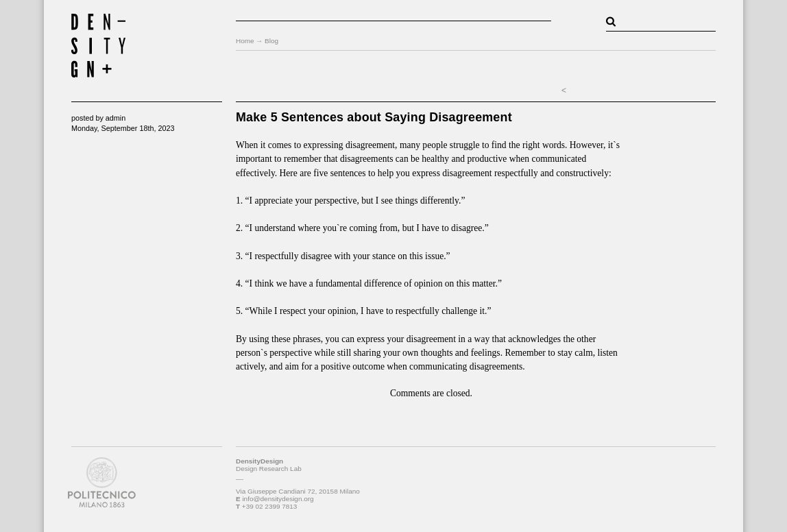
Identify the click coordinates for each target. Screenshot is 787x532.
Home (245, 41)
